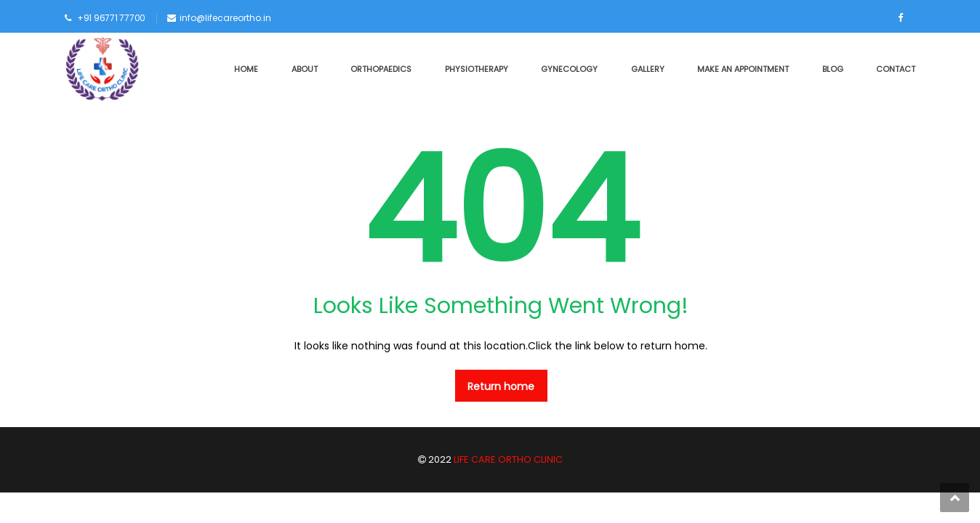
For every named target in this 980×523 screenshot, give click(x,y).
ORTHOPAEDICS (381, 69)
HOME (246, 69)
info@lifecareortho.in (225, 18)
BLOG (833, 69)
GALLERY (648, 69)
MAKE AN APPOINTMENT (743, 69)
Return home (501, 386)
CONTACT (896, 69)
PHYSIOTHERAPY (477, 69)
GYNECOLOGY (569, 69)
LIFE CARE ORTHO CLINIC (507, 459)
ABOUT (305, 69)
